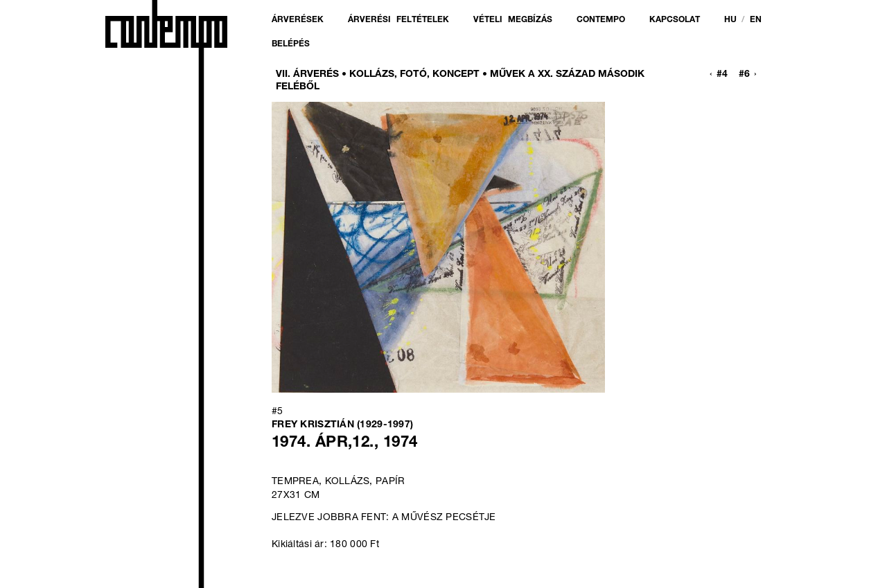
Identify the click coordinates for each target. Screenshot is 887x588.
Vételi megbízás (513, 20)
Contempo (601, 20)
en (756, 20)
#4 (722, 75)
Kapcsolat (675, 20)
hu (730, 20)
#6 (744, 75)
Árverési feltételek (398, 20)
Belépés (291, 44)
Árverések (298, 20)
